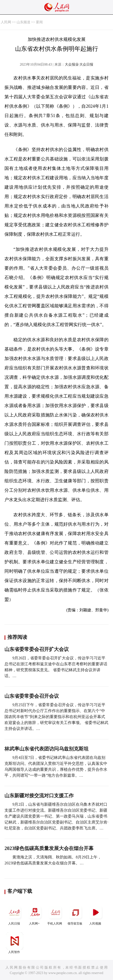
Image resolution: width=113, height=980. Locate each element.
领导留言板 (75, 915)
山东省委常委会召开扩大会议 (37, 649)
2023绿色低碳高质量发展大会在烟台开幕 (49, 848)
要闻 (39, 22)
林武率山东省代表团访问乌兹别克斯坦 (46, 749)
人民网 (6, 22)
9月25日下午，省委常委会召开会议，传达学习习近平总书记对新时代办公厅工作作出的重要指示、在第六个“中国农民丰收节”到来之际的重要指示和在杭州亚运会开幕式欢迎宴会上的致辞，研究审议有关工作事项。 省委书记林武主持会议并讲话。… (56, 717)
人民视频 (96, 915)
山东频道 (23, 22)
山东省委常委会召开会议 (32, 696)
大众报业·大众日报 (79, 64)
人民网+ (35, 915)
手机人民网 (55, 915)
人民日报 (15, 915)
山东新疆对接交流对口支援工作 (39, 796)
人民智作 (15, 943)
